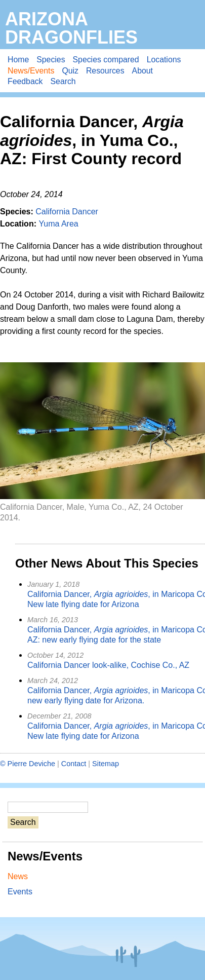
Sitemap (106, 764)
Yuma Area (58, 224)
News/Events (31, 71)
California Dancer (67, 212)
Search (63, 81)
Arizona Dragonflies (71, 28)
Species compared (106, 60)
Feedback (25, 81)
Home (18, 60)
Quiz (70, 71)
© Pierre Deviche (28, 764)
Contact (74, 764)
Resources (105, 71)
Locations (164, 60)
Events (20, 892)
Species (51, 60)
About (142, 71)
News (18, 876)
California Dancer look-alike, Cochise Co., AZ (108, 665)
